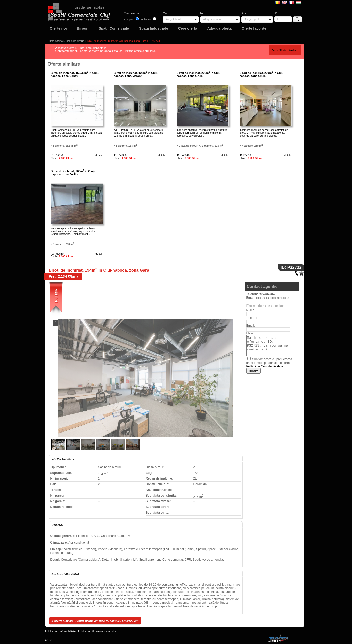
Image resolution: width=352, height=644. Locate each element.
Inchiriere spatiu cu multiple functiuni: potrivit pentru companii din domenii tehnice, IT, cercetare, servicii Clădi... (202, 133)
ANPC (49, 640)
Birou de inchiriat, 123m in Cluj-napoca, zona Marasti (136, 74)
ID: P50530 (57, 254)
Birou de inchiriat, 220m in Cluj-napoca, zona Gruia (199, 74)
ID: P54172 (57, 155)
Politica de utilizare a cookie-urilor (97, 631)
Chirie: (62, 158)
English (284, 2)
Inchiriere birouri (75, 41)
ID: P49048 (183, 155)
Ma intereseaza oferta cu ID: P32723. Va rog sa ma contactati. (268, 346)
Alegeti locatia (212, 19)
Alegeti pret (252, 19)
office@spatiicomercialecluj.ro (273, 298)
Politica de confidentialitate (60, 631)
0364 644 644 (267, 294)
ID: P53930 (246, 155)
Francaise (291, 2)
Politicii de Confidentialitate (265, 366)
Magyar (298, 2)
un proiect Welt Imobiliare (90, 8)
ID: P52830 (120, 155)
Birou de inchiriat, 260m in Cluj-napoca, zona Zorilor (73, 173)
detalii (99, 155)
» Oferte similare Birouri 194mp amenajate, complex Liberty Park (95, 621)
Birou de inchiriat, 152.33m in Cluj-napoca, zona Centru (75, 74)
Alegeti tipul (173, 19)
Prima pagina (55, 41)
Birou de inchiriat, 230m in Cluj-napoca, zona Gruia (261, 74)
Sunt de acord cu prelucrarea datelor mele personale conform (269, 363)
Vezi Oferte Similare (285, 50)
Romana (277, 2)
